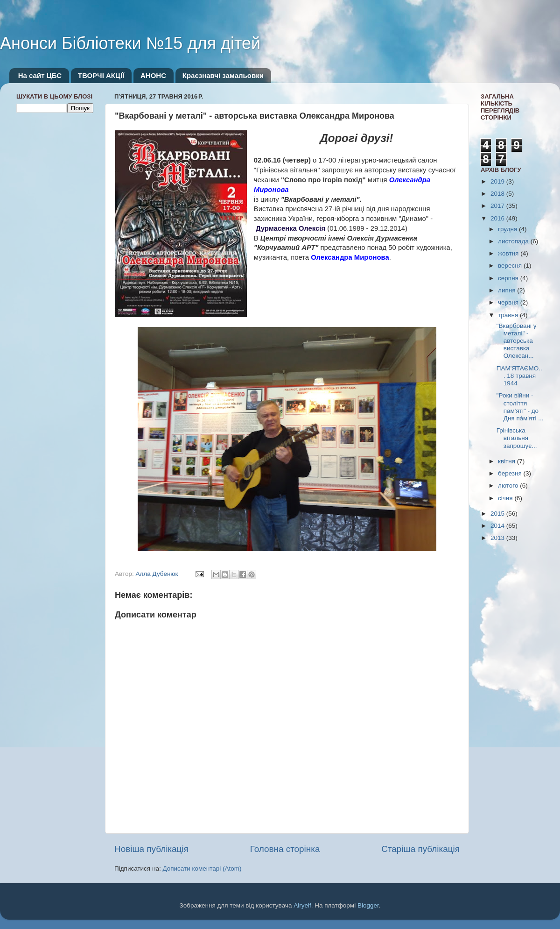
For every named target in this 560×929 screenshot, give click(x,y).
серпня (509, 278)
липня (507, 290)
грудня (508, 229)
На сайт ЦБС (40, 75)
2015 (498, 514)
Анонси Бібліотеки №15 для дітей (130, 43)
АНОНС (153, 75)
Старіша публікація (420, 849)
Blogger (368, 905)
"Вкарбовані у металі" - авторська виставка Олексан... (517, 341)
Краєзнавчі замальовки (223, 75)
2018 (498, 194)
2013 (498, 538)
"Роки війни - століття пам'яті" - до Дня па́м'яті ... (520, 407)
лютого (509, 486)
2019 (498, 181)
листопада (514, 241)
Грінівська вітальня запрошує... (517, 438)
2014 (498, 526)
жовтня (509, 253)
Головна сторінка (285, 849)
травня (509, 315)
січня (506, 498)
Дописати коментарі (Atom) (202, 869)
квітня (507, 461)
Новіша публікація (151, 849)
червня (509, 302)
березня (511, 473)
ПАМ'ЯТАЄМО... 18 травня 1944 (519, 376)
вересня (511, 266)
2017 (498, 206)
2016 (498, 218)
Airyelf (302, 905)
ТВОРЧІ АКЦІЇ (101, 75)
